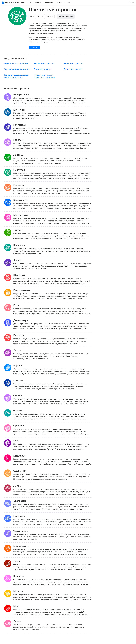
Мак (19, 606)
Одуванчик (23, 471)
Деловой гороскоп (73, 69)
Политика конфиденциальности (123, 640)
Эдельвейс (23, 501)
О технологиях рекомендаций (103, 640)
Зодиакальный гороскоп (16, 64)
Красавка (22, 576)
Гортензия (22, 125)
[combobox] (30, 16)
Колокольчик (24, 200)
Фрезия (21, 411)
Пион (19, 441)
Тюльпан (21, 230)
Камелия (21, 381)
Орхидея (22, 426)
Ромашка (22, 185)
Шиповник (22, 275)
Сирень (21, 396)
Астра (20, 351)
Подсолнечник (25, 290)
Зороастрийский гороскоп (17, 69)
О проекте (55, 640)
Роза (19, 305)
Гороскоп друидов (43, 69)
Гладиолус (22, 456)
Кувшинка (22, 245)
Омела (20, 561)
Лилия (20, 621)
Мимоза (21, 591)
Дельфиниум (24, 320)
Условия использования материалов (70, 640)
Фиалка (21, 260)
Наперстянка (24, 95)
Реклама (19, 640)
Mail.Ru (4, 640)
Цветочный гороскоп (17, 89)
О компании (11, 640)
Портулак (22, 170)
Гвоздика (22, 335)
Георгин (21, 140)
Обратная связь (88, 640)
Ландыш (21, 155)
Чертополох (23, 531)
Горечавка (22, 516)
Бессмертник (24, 546)
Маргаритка (23, 215)
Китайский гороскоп (44, 64)
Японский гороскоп (73, 64)
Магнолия (22, 110)
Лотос (20, 486)
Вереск (21, 366)
